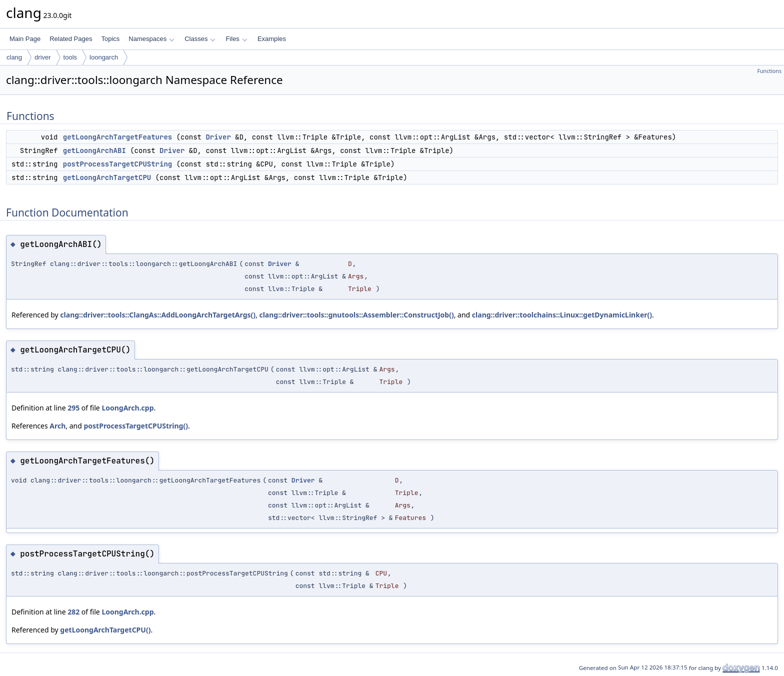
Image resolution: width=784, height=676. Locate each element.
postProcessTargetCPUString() (135, 426)
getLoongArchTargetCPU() (105, 630)
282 (73, 612)
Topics (110, 39)
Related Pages (71, 39)
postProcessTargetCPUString (117, 164)
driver (43, 57)
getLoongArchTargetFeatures (117, 137)
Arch (57, 426)
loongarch (104, 57)
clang (14, 57)
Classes (200, 39)
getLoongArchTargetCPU (107, 177)
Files (236, 39)
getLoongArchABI (94, 150)
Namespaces (151, 39)
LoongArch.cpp (127, 408)
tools (70, 57)
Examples (272, 39)
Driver (218, 137)
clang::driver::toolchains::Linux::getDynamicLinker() (562, 315)
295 (73, 408)
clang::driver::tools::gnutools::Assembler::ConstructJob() (356, 315)
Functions (769, 71)
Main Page (25, 39)
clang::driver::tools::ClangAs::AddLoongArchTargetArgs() (158, 315)
